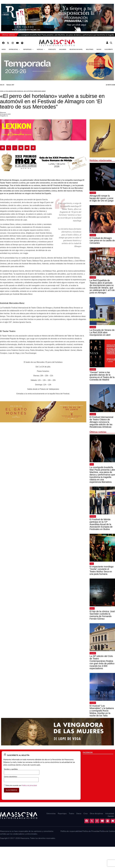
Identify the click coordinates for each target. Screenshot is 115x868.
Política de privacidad (29, 785)
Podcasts (52, 49)
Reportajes (28, 49)
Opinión (92, 608)
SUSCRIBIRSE (12, 790)
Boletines (90, 49)
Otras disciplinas (96, 814)
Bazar (99, 49)
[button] (111, 43)
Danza (92, 464)
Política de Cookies (107, 831)
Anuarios (63, 49)
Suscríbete (109, 49)
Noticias (41, 49)
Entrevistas (14, 49)
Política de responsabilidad (71, 831)
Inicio (4, 49)
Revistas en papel (76, 49)
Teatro (92, 564)
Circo (86, 814)
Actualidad (93, 193)
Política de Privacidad (91, 831)
